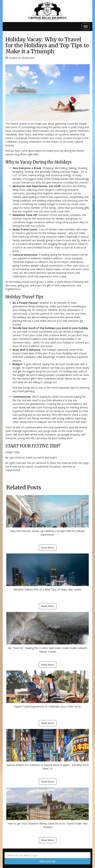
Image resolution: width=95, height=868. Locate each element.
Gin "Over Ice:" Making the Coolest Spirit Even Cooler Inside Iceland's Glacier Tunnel (47, 633)
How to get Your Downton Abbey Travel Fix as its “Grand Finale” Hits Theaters (47, 808)
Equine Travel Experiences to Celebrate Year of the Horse (47, 689)
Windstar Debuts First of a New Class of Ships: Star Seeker (47, 572)
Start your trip (47, 861)
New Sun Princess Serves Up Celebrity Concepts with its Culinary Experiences (47, 516)
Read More (48, 548)
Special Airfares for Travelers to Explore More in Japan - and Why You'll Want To (47, 750)
